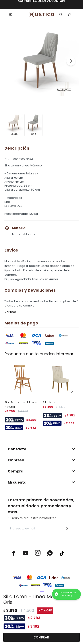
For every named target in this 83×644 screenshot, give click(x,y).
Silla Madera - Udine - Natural (21, 405)
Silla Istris (49, 402)
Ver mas (11, 312)
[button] (71, 61)
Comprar (41, 637)
